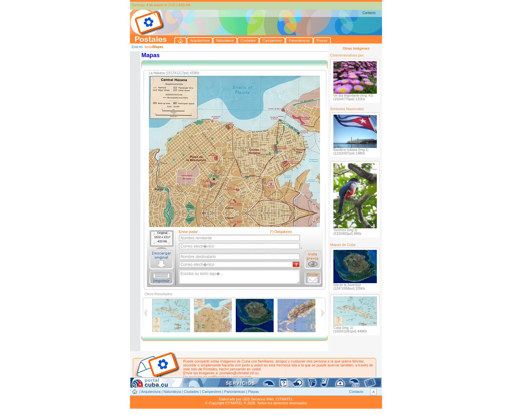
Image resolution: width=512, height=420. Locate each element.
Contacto (369, 13)
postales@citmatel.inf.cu (239, 373)
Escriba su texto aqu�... (240, 277)
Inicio (148, 47)
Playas (254, 392)
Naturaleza (172, 392)
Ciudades (191, 392)
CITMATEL (284, 399)
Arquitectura (151, 392)
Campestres (211, 392)
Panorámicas (235, 392)
